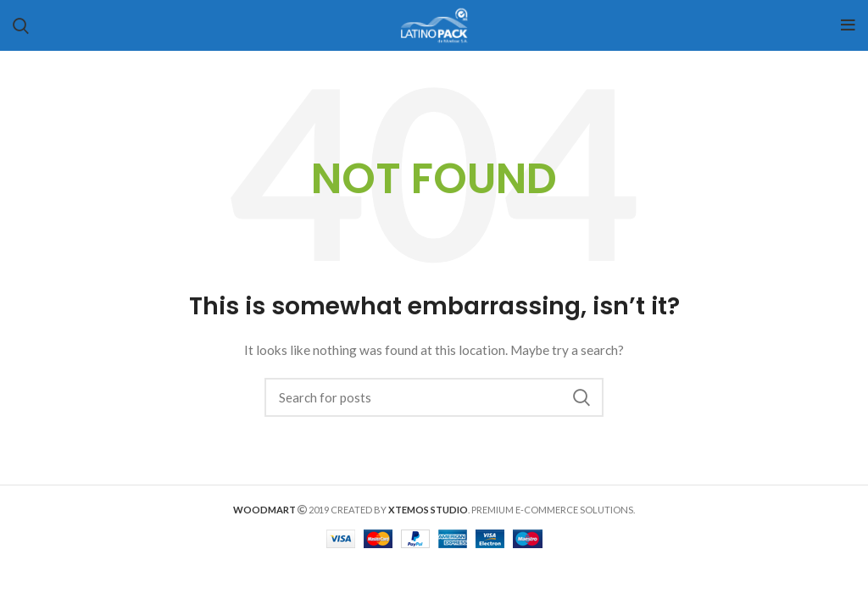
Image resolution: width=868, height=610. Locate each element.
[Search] (434, 397)
